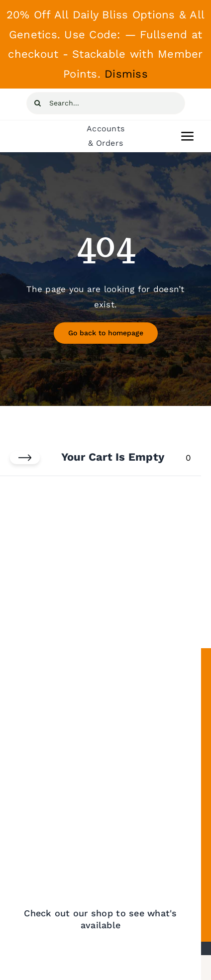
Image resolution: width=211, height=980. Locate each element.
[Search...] (106, 103)
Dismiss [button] (126, 74)
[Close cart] (25, 458)
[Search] (38, 103)
